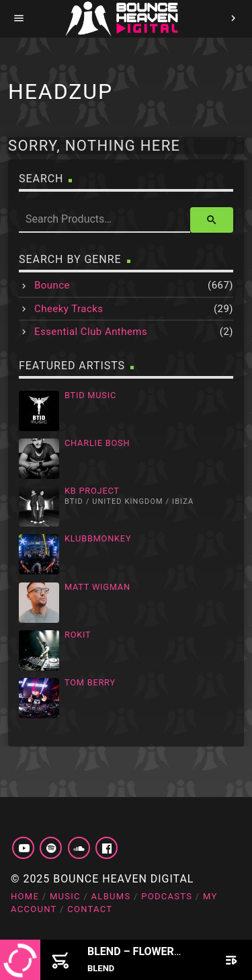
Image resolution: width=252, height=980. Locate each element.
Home (25, 896)
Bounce (52, 285)
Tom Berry (90, 682)
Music (65, 896)
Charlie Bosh (97, 443)
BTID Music (90, 395)
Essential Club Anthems (91, 332)
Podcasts (167, 896)
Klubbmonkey (98, 538)
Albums (111, 896)
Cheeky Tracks (69, 309)
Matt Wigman (97, 587)
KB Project (92, 491)
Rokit (78, 635)
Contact (90, 909)
